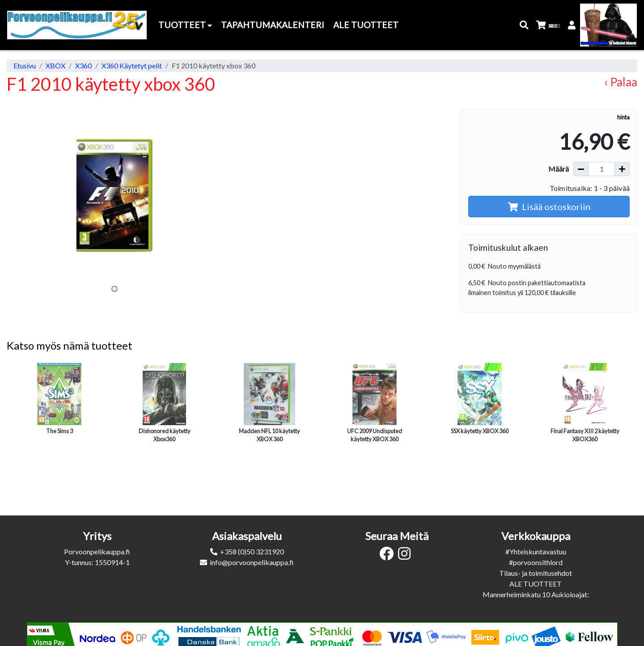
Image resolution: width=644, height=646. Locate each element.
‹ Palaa (621, 82)
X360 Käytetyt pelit (132, 65)
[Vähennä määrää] (581, 169)
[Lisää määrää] (622, 169)
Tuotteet (185, 25)
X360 (83, 65)
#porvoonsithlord (536, 562)
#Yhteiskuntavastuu (536, 551)
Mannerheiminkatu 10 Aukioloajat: (536, 594)
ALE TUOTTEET (536, 584)
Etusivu (25, 65)
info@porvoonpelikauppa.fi (252, 562)
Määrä (559, 169)
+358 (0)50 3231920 (252, 551)
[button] (524, 25)
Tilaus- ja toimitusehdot (536, 573)
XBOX (55, 65)
